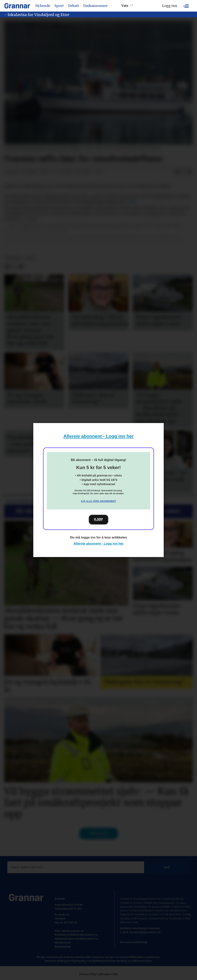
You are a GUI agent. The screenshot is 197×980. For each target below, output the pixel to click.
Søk (167, 867)
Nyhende (43, 6)
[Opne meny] (186, 6)
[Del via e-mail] (189, 172)
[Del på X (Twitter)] (183, 172)
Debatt (74, 6)
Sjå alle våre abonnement (98, 501)
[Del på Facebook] (177, 172)
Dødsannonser (96, 6)
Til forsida (99, 833)
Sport (59, 6)
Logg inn (170, 6)
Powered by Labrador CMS (98, 974)
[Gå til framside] (17, 6)
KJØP (98, 519)
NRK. (133, 202)
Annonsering (63, 946)
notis (30, 258)
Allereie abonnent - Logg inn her (99, 436)
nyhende (13, 258)
